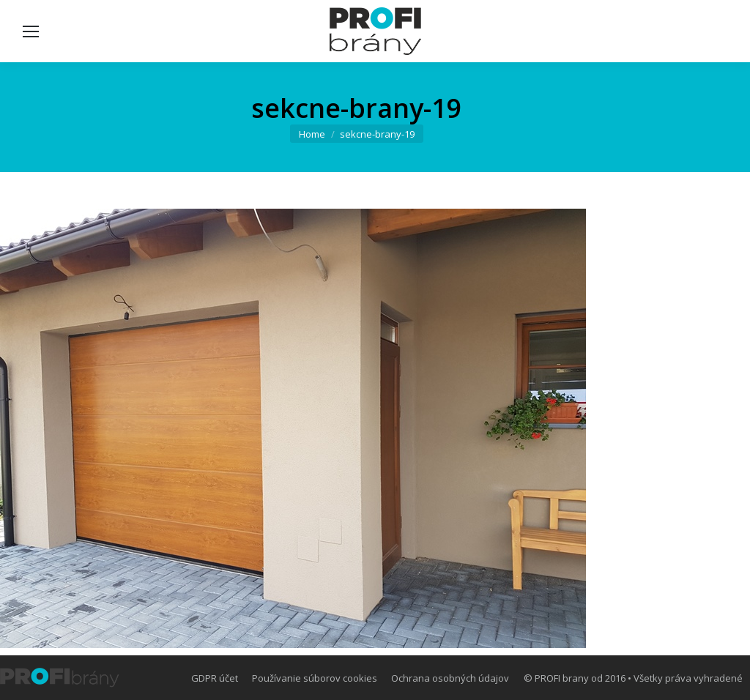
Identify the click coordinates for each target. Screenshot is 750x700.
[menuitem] (215, 678)
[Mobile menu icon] (31, 31)
